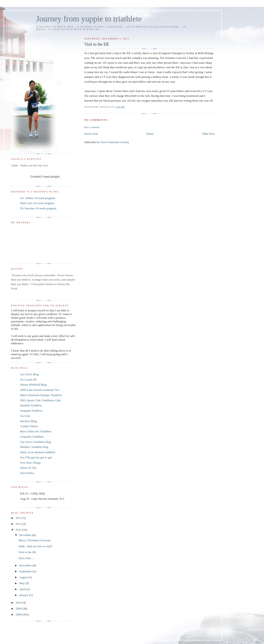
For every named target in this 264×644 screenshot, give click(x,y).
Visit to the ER (27, 552)
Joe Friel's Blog (29, 374)
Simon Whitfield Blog (33, 385)
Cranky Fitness (29, 426)
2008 (19, 614)
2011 (19, 530)
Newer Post (91, 134)
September (26, 571)
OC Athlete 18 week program (38, 198)
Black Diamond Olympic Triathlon (41, 395)
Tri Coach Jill (28, 380)
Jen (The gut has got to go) (36, 457)
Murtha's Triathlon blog (34, 447)
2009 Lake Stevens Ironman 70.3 (40, 390)
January (24, 595)
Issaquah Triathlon (31, 411)
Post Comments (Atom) (115, 142)
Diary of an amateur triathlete (38, 452)
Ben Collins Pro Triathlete (36, 431)
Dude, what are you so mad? (35, 546)
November (26, 565)
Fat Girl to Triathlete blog (35, 442)
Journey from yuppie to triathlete (89, 19)
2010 (19, 603)
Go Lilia (25, 416)
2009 (19, 609)
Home (150, 134)
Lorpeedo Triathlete (32, 437)
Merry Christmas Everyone (35, 540)
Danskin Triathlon (31, 405)
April (23, 589)
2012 (19, 524)
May (22, 583)
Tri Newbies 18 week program (38, 208)
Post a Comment (92, 127)
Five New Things (30, 463)
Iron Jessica (27, 473)
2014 (19, 518)
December (26, 535)
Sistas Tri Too (28, 468)
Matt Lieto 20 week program (37, 203)
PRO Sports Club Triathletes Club (40, 400)
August (24, 577)
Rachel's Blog (28, 421)
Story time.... (26, 558)
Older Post (208, 134)
